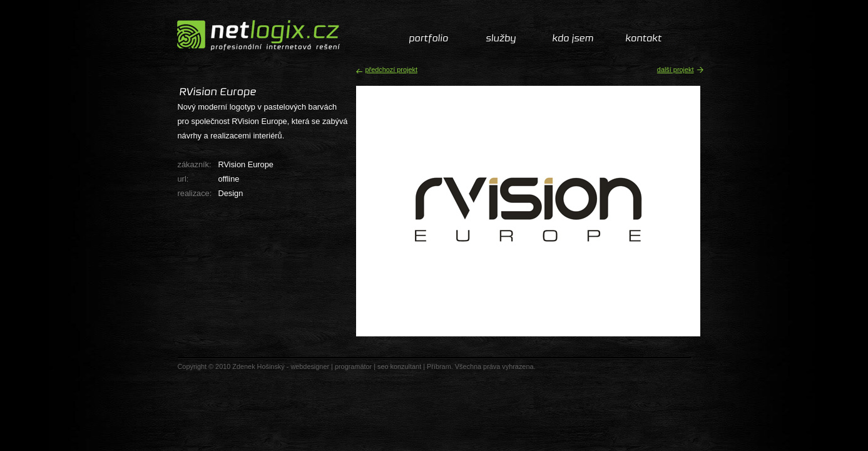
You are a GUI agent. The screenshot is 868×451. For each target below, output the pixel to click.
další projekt (676, 70)
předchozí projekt (391, 70)
